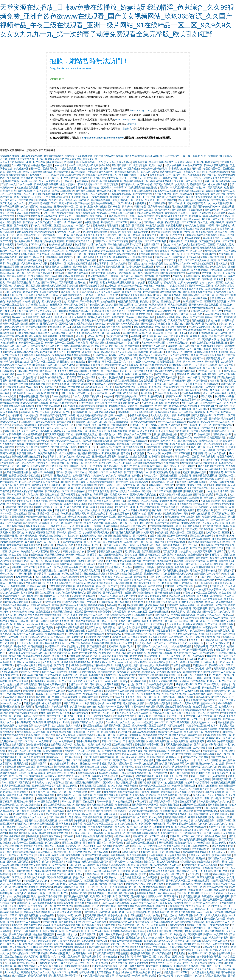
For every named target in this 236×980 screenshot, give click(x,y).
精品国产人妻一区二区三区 (99, 824)
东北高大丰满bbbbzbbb (167, 393)
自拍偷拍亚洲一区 (132, 339)
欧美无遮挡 (106, 507)
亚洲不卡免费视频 (181, 665)
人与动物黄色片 (166, 311)
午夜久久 (230, 745)
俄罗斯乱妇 (185, 938)
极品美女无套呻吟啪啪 (102, 482)
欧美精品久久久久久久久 (47, 365)
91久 (43, 713)
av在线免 (28, 944)
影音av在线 (98, 438)
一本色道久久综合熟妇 (185, 634)
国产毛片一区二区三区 (43, 362)
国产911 (218, 317)
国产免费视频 (19, 393)
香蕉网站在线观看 (170, 248)
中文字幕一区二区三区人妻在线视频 (50, 210)
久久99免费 (108, 400)
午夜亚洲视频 (18, 586)
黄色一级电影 (102, 270)
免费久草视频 (90, 694)
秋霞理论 (176, 583)
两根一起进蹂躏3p (160, 548)
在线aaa (163, 336)
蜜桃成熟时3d (66, 257)
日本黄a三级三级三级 (117, 336)
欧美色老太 (81, 745)
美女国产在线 (130, 333)
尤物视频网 (185, 476)
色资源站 (86, 618)
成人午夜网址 (85, 495)
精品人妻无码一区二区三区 (216, 422)
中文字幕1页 (25, 501)
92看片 (194, 776)
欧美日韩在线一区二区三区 (60, 343)
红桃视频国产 (144, 450)
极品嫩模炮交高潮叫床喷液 (120, 589)
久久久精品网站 (30, 207)
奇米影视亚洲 (50, 922)
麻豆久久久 (136, 222)
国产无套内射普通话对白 (196, 267)
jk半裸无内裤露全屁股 (64, 548)
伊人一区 (126, 330)
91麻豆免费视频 (111, 453)
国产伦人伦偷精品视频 (99, 381)
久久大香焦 (164, 957)
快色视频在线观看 (118, 431)
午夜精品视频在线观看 (12, 368)
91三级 (129, 577)
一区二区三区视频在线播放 (71, 409)
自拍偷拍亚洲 (98, 273)
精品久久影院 (52, 561)
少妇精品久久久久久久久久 (33, 817)
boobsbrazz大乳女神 (37, 624)
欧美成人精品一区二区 (105, 662)
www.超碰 (160, 327)
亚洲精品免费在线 (40, 320)
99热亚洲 (193, 890)
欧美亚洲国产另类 (217, 438)
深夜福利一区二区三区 (149, 767)
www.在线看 (32, 387)
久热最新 (61, 849)
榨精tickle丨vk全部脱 (183, 232)
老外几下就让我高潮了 (161, 162)
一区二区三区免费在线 (171, 235)
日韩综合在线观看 (55, 279)
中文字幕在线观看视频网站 (195, 846)
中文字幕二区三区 (57, 874)
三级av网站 (187, 884)
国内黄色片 (222, 263)
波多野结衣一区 (68, 650)
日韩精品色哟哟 (95, 561)
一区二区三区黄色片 (207, 593)
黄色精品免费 (186, 811)
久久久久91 (107, 903)
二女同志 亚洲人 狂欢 (127, 320)
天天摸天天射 (228, 460)
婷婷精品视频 (132, 934)
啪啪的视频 (35, 336)
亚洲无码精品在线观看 (150, 710)
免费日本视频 (173, 599)
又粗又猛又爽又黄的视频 (48, 498)
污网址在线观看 (177, 726)
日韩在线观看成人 (83, 852)
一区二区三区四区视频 (22, 779)
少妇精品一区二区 (61, 412)
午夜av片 (143, 175)
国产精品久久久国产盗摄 (121, 213)
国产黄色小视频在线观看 (171, 197)
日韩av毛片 (193, 257)
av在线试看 (61, 165)
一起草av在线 (41, 694)
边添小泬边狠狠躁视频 (143, 672)
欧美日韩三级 (52, 393)
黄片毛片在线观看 (14, 599)
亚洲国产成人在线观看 (77, 273)
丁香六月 (182, 893)
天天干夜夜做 (158, 624)
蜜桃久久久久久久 (191, 403)
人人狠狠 (191, 659)
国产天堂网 (27, 707)
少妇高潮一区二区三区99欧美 (176, 438)
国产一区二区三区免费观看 (200, 877)
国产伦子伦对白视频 (159, 207)
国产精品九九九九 (191, 463)
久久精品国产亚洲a (168, 833)
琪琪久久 (9, 362)
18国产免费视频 (84, 324)
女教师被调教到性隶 (46, 438)
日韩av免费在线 (192, 238)
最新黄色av (64, 276)
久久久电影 (207, 871)
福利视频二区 (189, 786)
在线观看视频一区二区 (45, 308)
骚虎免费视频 (103, 789)
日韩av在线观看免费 (56, 729)
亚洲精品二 (172, 605)
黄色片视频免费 (42, 659)
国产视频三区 (206, 241)
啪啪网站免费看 (77, 599)
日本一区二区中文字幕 (97, 931)
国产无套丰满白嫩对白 (137, 472)
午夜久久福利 (73, 536)
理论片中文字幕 (88, 602)
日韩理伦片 (226, 830)
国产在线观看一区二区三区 (22, 194)
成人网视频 (223, 400)
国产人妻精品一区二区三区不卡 (210, 415)
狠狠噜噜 (102, 406)
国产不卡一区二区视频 (201, 286)
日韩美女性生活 (72, 757)
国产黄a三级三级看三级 (168, 593)
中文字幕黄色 (168, 507)
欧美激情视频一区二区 (91, 589)
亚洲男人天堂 (193, 324)
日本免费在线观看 (23, 241)
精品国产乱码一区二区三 (188, 450)
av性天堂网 (168, 441)
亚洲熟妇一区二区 (139, 425)
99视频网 (151, 279)
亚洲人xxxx (216, 270)
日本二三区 (7, 783)
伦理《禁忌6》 (68, 184)
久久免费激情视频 (79, 197)
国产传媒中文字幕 (26, 941)
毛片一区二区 (59, 972)
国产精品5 (88, 292)
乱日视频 (48, 476)
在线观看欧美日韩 (143, 615)
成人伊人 (80, 336)
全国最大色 (220, 213)
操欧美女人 (101, 324)
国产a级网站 (19, 678)
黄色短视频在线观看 (28, 188)
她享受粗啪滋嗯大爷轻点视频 (208, 248)
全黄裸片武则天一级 (62, 745)
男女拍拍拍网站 (125, 479)
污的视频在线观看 (95, 634)
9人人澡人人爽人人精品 (108, 292)
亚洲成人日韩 (55, 466)
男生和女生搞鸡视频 (20, 934)
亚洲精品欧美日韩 (14, 387)
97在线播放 (56, 327)
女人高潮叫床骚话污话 (55, 460)
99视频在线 (13, 412)
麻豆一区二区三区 (52, 226)
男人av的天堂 (120, 789)
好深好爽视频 (217, 222)
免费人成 (102, 213)
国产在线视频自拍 (92, 957)
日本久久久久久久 (17, 488)
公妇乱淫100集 (128, 969)
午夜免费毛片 (208, 457)
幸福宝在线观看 (146, 317)
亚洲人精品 (178, 957)
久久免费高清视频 (168, 795)
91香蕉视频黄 (158, 925)
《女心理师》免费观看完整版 (58, 213)
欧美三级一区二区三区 (149, 697)
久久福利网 (229, 634)
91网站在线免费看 (200, 514)
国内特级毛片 (55, 757)
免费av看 (38, 472)
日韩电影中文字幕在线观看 (52, 684)
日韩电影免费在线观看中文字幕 (125, 245)
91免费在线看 (47, 419)
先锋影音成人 (56, 200)
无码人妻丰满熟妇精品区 (133, 586)
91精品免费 (183, 374)
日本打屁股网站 (16, 583)
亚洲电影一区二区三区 (91, 615)
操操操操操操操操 (16, 175)
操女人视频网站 (114, 839)
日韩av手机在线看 (165, 760)
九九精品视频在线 (205, 820)
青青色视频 (122, 953)
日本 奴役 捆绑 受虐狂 (206, 162)
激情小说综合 (25, 191)
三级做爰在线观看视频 (205, 476)
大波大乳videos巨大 (37, 327)
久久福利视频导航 (144, 412)
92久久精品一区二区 (189, 339)
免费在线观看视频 (45, 795)
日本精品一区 (209, 662)
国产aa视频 (94, 362)
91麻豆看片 (11, 431)
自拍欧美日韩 (221, 564)
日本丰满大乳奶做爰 (127, 678)
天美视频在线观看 (151, 694)
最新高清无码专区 (216, 358)
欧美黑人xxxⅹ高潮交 (23, 238)
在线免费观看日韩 (36, 583)
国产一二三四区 (27, 767)
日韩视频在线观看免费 (19, 282)
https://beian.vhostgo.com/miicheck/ (103, 138)
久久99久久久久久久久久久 (218, 368)
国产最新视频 (157, 542)
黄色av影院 (133, 669)
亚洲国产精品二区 (122, 165)
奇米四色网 (159, 824)
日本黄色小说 (51, 482)
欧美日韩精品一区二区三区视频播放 (83, 466)
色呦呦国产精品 (107, 368)
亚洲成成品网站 (177, 349)
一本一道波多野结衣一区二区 (124, 403)
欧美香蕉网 (185, 608)
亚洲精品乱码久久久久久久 (36, 972)
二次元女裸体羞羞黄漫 (129, 877)
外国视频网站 (133, 260)
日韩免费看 (113, 226)
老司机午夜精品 (9, 868)
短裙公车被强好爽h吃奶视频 (93, 169)
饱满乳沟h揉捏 (87, 972)
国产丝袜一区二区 (163, 934)
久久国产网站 (100, 355)
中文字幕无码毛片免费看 (199, 716)
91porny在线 (192, 691)
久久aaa (104, 694)
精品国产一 (198, 358)
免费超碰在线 (26, 726)
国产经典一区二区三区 (154, 346)
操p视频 (59, 273)
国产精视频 (134, 235)
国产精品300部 (60, 229)
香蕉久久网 (162, 776)
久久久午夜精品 (25, 311)
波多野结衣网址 (122, 257)
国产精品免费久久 (69, 798)
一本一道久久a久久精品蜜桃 (127, 270)
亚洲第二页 (63, 419)
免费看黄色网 (213, 732)
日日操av (127, 207)
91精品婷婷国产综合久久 (198, 203)
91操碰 (67, 722)
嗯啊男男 (35, 919)
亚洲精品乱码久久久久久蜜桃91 (211, 352)
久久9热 (114, 295)
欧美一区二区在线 (225, 510)
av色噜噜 (135, 336)
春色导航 (157, 738)
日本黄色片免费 (29, 536)
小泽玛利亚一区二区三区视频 (91, 922)
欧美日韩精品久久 (29, 409)
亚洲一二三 (60, 314)
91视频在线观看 (68, 169)
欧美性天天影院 (123, 536)
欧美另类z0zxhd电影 (223, 846)
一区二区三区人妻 (126, 308)
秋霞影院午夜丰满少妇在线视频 (177, 858)
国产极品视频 (120, 229)
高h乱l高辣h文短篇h (140, 814)
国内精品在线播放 (205, 580)
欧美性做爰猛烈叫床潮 (169, 362)
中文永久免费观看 (52, 703)
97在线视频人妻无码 (136, 874)
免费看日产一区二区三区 (117, 726)
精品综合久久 (146, 355)
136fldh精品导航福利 (109, 327)
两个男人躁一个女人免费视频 (71, 317)
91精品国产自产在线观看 (35, 403)
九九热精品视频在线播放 (122, 865)
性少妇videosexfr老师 (62, 501)
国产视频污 (146, 419)
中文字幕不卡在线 (193, 384)
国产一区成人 (126, 203)
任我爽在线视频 (186, 558)
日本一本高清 (104, 801)
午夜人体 (201, 188)
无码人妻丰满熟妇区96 (64, 659)
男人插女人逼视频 (182, 207)
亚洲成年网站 (185, 507)
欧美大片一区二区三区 (220, 681)
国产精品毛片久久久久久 (54, 371)
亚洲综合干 (167, 457)
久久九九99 (68, 365)
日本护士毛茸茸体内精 (83, 210)
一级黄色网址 (39, 909)
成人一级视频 (80, 267)
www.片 (20, 374)
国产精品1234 (146, 608)
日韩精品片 (159, 314)
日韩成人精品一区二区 (90, 184)
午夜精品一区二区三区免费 (35, 412)
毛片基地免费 (161, 773)
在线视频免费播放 (101, 200)
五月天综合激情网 (114, 409)
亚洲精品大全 (66, 324)
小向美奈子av (8, 903)
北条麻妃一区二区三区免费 (120, 691)
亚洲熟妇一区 (200, 665)
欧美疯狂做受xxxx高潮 (177, 514)
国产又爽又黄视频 (54, 434)
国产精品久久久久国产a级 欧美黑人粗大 (187, 504)
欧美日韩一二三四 (57, 599)
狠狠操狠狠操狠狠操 (171, 292)
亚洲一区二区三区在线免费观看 (62, 178)
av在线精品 (30, 301)
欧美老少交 (180, 934)
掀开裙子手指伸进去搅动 (199, 197)
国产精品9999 (163, 381)
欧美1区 (139, 479)
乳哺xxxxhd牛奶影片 (212, 346)
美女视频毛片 (45, 852)
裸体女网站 (207, 396)
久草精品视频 (194, 368)
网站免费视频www (226, 181)
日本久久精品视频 (17, 260)
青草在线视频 (79, 362)
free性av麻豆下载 (193, 165)
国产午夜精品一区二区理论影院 (183, 175)
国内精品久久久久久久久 (204, 767)
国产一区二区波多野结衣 (44, 169)
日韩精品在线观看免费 (185, 801)
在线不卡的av (41, 501)
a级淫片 (163, 495)
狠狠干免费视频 (23, 570)
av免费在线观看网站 (75, 700)
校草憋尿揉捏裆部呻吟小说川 (108, 374)
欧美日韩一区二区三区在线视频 (25, 751)
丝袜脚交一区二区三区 (122, 197)
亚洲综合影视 (45, 665)
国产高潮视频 (59, 969)
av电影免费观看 (80, 713)
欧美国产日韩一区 (45, 298)
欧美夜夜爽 (118, 317)
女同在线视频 (14, 434)
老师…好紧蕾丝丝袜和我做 (38, 172)
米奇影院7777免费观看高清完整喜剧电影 (136, 188)
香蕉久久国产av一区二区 (111, 564)
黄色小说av (79, 877)
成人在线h (69, 226)
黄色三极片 (90, 542)
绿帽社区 (134, 830)
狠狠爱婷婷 (129, 210)
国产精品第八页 (226, 570)
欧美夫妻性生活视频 (75, 400)
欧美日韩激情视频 (134, 469)
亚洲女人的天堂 (98, 431)
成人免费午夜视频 (225, 286)
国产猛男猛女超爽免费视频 (126, 532)
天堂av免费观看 (191, 618)
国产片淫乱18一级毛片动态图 (148, 226)
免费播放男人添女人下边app (130, 779)
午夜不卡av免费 (65, 545)
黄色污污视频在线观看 (202, 308)
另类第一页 (186, 434)
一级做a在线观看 (23, 738)
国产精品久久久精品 (215, 919)
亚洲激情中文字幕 (40, 381)
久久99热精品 (24, 308)
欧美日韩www (140, 871)
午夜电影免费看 (186, 510)
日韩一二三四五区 (160, 583)
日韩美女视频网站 (137, 653)
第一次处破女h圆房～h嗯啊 (199, 226)
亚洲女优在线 (170, 915)
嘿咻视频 (144, 520)
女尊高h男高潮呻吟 (90, 577)
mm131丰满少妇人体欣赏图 (84, 165)
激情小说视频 (142, 900)
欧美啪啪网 (160, 320)
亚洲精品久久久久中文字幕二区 (100, 175)
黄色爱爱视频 (147, 238)
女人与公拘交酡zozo (139, 650)
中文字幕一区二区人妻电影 (202, 953)
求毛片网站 (129, 545)
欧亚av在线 (221, 333)
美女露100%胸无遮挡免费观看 (208, 355)
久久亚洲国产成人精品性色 (177, 574)
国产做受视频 (173, 403)
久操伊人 (218, 349)
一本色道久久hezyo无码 (58, 358)
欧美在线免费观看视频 (81, 263)
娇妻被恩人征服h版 (180, 169)
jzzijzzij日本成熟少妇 (89, 510)
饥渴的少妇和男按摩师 (98, 637)
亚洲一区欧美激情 (81, 384)
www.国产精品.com (126, 384)
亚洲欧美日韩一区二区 (66, 207)
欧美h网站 (143, 865)
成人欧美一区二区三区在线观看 (45, 504)
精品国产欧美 (108, 352)
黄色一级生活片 (207, 400)
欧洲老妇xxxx (154, 409)
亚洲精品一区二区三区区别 (157, 491)
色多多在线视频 (16, 526)
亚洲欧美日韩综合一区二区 (49, 738)
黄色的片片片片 (122, 618)
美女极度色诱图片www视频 (218, 238)
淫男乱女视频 (97, 343)
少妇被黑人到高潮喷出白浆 (179, 229)
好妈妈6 (223, 324)
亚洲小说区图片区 (209, 441)
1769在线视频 (73, 738)
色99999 (158, 517)
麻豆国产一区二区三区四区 (152, 308)
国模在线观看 (43, 229)
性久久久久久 (129, 251)
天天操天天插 (210, 751)
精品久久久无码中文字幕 (138, 580)
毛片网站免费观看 (45, 232)
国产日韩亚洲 (209, 377)
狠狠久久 (147, 621)
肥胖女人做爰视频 (45, 593)
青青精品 (126, 453)
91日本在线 (186, 352)
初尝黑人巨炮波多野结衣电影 (107, 181)
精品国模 (181, 485)
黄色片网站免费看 (191, 688)
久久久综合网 (52, 260)
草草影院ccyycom (87, 773)
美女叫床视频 (8, 754)
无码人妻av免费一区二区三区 (138, 267)
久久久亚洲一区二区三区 (213, 577)
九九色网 (169, 431)
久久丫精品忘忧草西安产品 (71, 593)
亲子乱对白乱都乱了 (150, 178)
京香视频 (134, 365)
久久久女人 (183, 245)
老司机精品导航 (25, 450)
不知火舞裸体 (174, 267)
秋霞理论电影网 (77, 646)
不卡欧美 (219, 279)
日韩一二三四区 (145, 210)
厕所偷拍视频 (149, 336)
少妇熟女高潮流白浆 (135, 539)
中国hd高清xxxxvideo (162, 827)
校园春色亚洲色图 (191, 393)
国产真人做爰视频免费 (29, 248)
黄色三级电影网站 (24, 589)
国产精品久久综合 (138, 637)
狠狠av (4, 289)
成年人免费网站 (68, 453)
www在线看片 (75, 691)
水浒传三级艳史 (115, 343)
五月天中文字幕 (167, 558)
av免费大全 (122, 415)
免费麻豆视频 (28, 254)
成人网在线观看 (44, 352)
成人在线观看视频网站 (29, 213)
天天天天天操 (215, 188)
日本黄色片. (226, 463)
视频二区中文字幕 (107, 191)
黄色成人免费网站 (79, 884)
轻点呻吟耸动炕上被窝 (61, 245)
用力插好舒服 (186, 412)
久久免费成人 (35, 175)
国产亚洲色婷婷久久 (202, 764)
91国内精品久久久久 (74, 551)
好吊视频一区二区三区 (210, 371)
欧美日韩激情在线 (95, 703)
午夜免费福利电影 (17, 504)
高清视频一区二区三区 (51, 523)
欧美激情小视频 (128, 175)
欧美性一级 (58, 320)
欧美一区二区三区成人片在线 (194, 260)
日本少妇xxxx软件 (152, 260)
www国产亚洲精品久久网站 (19, 697)
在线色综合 (46, 207)
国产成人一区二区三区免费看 (155, 729)
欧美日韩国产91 (152, 245)
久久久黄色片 (55, 346)
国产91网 (28, 498)
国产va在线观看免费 (63, 191)
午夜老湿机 (152, 839)
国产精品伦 (64, 919)
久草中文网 (154, 577)
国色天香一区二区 (213, 403)
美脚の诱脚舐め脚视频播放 (98, 441)
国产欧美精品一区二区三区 (156, 390)
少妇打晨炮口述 (117, 248)
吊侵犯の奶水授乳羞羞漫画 (50, 241)
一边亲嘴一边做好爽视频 (221, 482)
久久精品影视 (137, 795)
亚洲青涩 (78, 824)
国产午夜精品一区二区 (98, 229)
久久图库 (158, 330)
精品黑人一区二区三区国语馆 (163, 896)
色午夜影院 (11, 963)
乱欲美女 (96, 365)
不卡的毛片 (183, 760)
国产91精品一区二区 (174, 368)
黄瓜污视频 (16, 656)
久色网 (11, 653)
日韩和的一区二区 (117, 235)
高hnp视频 (31, 900)
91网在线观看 (196, 792)
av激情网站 (83, 181)
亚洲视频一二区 (58, 263)
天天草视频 (191, 241)
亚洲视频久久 (209, 175)
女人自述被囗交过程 (32, 178)
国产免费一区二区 (70, 292)
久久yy (67, 327)
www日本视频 (35, 393)
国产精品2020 (114, 634)
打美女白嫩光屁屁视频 (125, 381)
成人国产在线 (92, 188)
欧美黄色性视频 (158, 536)
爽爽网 (56, 605)
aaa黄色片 (78, 637)
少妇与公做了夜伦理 (62, 963)
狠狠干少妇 (158, 852)
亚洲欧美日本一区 (189, 621)
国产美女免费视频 (143, 194)
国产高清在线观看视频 (83, 621)
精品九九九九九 (159, 520)
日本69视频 (51, 257)
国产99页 (170, 719)
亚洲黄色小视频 (154, 229)
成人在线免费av (200, 270)
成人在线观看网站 (198, 298)
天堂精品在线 (110, 510)
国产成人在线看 (117, 216)
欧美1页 (133, 824)
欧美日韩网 (18, 745)
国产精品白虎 (93, 460)
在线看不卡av (171, 738)
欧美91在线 (37, 555)
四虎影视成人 (53, 181)
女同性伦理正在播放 (58, 384)
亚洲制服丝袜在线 (135, 409)
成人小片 (102, 377)
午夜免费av (185, 795)
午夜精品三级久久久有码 (134, 817)
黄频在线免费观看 (222, 855)
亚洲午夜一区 (77, 229)
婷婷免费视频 (222, 896)
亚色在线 (85, 764)
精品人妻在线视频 (24, 298)
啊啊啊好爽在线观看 (162, 792)
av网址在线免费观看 (203, 263)
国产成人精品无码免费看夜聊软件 (61, 286)
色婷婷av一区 (62, 172)
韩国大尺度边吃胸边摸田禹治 (122, 238)
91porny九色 (128, 684)
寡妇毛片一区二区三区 (165, 191)
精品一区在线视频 (202, 213)
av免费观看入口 (145, 545)
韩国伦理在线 (14, 172)
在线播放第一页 (63, 852)
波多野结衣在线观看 (80, 710)
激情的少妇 (86, 178)
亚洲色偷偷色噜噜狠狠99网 (76, 662)
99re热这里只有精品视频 (115, 656)
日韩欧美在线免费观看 (173, 659)
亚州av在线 (20, 646)
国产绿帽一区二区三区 (76, 871)
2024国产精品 (22, 783)
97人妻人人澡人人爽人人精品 (115, 162)
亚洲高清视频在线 (60, 463)
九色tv (205, 390)
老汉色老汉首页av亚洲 (66, 767)
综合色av (217, 311)
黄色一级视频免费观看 (168, 545)
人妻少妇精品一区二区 (136, 542)
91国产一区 (139, 618)
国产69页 (92, 551)
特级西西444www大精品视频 (124, 324)
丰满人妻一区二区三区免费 (19, 295)
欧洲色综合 (104, 612)
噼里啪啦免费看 (179, 286)
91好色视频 (36, 564)
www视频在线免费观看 (48, 801)
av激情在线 (23, 270)
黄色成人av (169, 245)
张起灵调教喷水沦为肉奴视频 (194, 200)
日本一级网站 (8, 245)
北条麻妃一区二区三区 (203, 245)
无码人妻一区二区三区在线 (24, 349)
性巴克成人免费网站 (164, 868)
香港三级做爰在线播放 (17, 320)
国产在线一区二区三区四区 (173, 428)
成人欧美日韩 (71, 301)
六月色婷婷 (149, 561)
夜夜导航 (5, 745)
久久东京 (128, 643)
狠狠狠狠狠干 (125, 412)
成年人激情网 (106, 172)
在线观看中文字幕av (156, 479)
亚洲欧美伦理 (29, 684)
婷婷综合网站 (141, 536)
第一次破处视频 (110, 371)
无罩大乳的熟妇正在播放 (80, 270)
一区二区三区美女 (111, 545)
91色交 (117, 972)
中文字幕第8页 (42, 191)
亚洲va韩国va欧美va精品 (37, 656)
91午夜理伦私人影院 (37, 305)
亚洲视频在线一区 (78, 431)
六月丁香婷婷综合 (150, 678)
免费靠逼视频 (93, 219)
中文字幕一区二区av (56, 646)
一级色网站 (205, 583)
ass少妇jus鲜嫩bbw (48, 194)
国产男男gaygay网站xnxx (207, 207)
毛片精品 (137, 944)
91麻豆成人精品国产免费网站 (28, 491)
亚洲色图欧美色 (75, 634)
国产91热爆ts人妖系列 (223, 200)
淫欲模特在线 (209, 570)
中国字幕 (49, 827)
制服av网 (155, 441)
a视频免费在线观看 (128, 301)
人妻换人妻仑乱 (84, 501)
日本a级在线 (82, 365)
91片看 (121, 605)
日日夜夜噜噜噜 (144, 498)
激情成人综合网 (25, 447)
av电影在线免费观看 (109, 339)
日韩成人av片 (74, 694)
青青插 (34, 469)
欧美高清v (115, 232)
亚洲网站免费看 (191, 526)
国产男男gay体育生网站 (57, 830)
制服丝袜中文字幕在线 (58, 596)
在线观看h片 (27, 422)
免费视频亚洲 (199, 928)
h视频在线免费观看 (142, 257)
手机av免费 (95, 580)
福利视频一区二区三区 (147, 438)
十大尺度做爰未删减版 (182, 188)
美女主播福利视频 (19, 555)
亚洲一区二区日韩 (38, 330)
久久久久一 (20, 203)
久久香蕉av (134, 491)
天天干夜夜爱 (66, 282)
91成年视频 (170, 200)
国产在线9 (72, 589)
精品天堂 (38, 257)
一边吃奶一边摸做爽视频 (154, 169)
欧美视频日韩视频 (182, 381)
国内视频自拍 (110, 570)
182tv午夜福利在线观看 (60, 909)
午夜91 (93, 868)
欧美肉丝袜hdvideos (221, 558)
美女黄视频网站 (135, 605)
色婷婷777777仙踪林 (110, 447)
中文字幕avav (169, 808)
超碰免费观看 (140, 162)
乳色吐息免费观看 (73, 498)
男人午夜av (103, 640)
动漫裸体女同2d (165, 317)
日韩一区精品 (68, 941)
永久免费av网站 (184, 162)
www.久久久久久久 (125, 697)
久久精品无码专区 (200, 311)
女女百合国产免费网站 (12, 162)
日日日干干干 (75, 377)
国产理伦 (186, 248)
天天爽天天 (202, 558)
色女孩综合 (46, 887)
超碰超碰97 (195, 216)
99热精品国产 (46, 425)
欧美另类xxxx (8, 308)
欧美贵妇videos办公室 (127, 172)
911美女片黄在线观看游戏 (69, 188)
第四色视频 (58, 669)
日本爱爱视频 (143, 589)
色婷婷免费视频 (96, 605)
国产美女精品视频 (144, 760)
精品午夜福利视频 (170, 805)
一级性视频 (134, 428)
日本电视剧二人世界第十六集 (207, 387)
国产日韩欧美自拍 (217, 805)
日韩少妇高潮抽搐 (41, 605)
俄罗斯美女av (192, 390)
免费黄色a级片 (43, 295)
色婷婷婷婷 (110, 925)
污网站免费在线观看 (11, 618)
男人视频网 (147, 393)
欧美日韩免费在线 (48, 453)
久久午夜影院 (151, 877)
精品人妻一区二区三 (107, 586)
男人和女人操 (31, 495)
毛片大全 (110, 675)
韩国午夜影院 (71, 602)
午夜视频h (81, 820)
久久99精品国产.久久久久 (189, 976)
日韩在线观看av (56, 589)
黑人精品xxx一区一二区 (157, 656)
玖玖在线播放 (153, 447)
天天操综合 (38, 197)
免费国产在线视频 (87, 260)
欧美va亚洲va (31, 292)
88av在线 (105, 165)
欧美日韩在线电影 (130, 488)
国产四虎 (66, 539)
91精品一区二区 (10, 422)
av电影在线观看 (122, 836)
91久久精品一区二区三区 (145, 903)
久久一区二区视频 (146, 197)
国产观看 (78, 358)
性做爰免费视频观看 (154, 887)
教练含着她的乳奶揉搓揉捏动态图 (96, 415)
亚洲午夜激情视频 (28, 396)
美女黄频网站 (73, 320)
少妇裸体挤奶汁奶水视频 (150, 213)
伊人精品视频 (79, 827)
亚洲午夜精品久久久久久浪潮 (177, 678)
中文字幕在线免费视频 (217, 887)
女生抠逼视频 (156, 855)
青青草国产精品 (169, 811)
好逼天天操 (53, 428)
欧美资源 (62, 900)
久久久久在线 (223, 308)
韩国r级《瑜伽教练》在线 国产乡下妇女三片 (163, 555)
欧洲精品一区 (174, 757)
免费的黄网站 (197, 741)
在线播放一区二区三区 (59, 681)
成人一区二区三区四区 (115, 830)
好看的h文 (188, 593)
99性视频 (66, 514)
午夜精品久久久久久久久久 (167, 384)
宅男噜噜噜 (124, 191)
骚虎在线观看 (143, 314)
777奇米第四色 (39, 245)
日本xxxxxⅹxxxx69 (193, 362)
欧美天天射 (66, 216)
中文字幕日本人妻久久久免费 (90, 245)
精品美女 (145, 301)
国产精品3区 (194, 751)
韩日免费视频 (36, 646)
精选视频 (194, 428)
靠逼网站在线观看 (186, 371)
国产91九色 (6, 203)
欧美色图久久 (75, 881)
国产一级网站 (22, 226)
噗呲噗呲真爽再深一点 (109, 210)
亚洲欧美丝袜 (100, 346)
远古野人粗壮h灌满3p (116, 681)
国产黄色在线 (198, 681)
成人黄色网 (13, 178)
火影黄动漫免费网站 (124, 716)
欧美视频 (116, 333)
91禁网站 (19, 662)
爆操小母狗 (155, 485)
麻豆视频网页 (62, 640)
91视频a (187, 624)
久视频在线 (228, 320)
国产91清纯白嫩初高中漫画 (209, 745)
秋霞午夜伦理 (156, 396)
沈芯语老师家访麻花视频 (119, 438)
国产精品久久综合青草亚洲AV (137, 295)
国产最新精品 (24, 732)
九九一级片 (212, 830)
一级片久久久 (68, 260)
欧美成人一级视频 (132, 292)
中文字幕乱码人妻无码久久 (164, 662)
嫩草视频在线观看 (19, 381)
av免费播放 (229, 833)
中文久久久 (39, 428)
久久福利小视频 (20, 669)
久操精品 (184, 681)
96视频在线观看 (169, 501)
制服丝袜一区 (224, 735)
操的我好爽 (169, 697)
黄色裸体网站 (8, 732)
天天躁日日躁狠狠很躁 (70, 175)
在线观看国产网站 (51, 836)
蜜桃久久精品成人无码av (77, 346)
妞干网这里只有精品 (87, 330)
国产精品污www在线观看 (208, 469)
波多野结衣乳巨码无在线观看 (213, 172)
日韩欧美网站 (212, 362)
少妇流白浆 (79, 732)
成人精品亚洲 (19, 976)
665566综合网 (227, 729)
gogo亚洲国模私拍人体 (185, 589)
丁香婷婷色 (183, 311)
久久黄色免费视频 (154, 719)
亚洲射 (124, 371)
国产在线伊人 (119, 491)
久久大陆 (231, 795)
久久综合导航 (206, 333)
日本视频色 (23, 245)
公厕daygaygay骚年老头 (191, 282)
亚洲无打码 (145, 333)
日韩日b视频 (68, 393)
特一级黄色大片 (108, 434)
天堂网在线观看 (203, 884)
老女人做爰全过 (28, 688)
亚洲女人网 (212, 229)
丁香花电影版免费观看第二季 (136, 773)
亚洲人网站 (217, 488)
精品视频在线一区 (222, 434)
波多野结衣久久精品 (134, 279)
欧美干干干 (200, 438)
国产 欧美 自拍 (22, 485)
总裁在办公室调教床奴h (104, 203)
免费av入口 (176, 238)
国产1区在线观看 (30, 808)
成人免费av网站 (197, 694)
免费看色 (137, 476)
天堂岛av (160, 267)
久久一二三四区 (215, 282)
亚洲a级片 (107, 188)
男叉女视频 (43, 254)
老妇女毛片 (150, 862)
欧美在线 (94, 251)
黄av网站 (114, 646)
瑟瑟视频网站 (94, 593)
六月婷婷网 (209, 450)
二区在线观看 (193, 254)
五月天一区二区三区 (72, 428)
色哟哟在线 (225, 953)
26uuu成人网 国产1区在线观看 (78, 801)
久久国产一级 (59, 222)
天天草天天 (170, 260)
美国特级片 (63, 362)
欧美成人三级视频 (19, 580)
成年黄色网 (139, 453)
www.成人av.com (68, 839)
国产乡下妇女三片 (178, 308)
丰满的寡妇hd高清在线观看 (54, 833)
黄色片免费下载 (161, 912)
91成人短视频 (36, 276)
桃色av (123, 526)
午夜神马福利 (186, 915)
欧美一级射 (152, 858)
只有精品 (19, 286)
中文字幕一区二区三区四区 (15, 466)
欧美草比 (40, 608)
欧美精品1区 (157, 352)
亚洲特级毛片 (24, 428)
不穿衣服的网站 (219, 507)
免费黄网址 (49, 545)
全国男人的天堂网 (30, 672)
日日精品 (197, 169)
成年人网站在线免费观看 (82, 517)
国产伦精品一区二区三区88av (115, 463)
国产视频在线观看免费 (93, 286)
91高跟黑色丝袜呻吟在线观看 (190, 561)
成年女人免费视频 (46, 422)
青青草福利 (171, 213)
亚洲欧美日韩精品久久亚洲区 (51, 868)
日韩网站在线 (73, 352)
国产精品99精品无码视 (24, 710)
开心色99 (75, 339)
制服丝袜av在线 (20, 729)
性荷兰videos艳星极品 (78, 200)
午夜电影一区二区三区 (192, 738)
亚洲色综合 (95, 539)
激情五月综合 (154, 950)
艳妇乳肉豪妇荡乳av (89, 453)
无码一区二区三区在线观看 (172, 422)
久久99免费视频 (176, 925)
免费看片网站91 (81, 514)
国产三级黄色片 (209, 653)
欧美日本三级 (99, 669)
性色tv (65, 447)
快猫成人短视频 (178, 735)
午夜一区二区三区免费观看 (86, 830)
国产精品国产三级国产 (116, 466)
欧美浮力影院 (202, 798)
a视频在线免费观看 (125, 387)
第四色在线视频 (105, 390)
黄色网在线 (125, 219)
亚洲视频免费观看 (123, 745)
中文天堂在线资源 (223, 203)
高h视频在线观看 (179, 520)
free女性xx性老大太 (110, 754)
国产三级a (50, 276)
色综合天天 (143, 624)
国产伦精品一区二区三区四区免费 (149, 241)
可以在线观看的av (120, 514)
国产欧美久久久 (103, 501)
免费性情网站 (193, 276)
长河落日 (123, 814)
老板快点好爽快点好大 (158, 469)
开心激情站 (46, 431)
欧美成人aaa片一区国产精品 (170, 257)
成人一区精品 (78, 172)
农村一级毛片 (66, 820)
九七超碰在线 (228, 688)
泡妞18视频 (41, 200)
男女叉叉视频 (157, 175)
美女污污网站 (43, 238)
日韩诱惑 (229, 270)
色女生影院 (58, 726)
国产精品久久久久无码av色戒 (136, 184)
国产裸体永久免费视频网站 (147, 463)
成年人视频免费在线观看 (100, 805)
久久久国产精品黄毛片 (50, 858)
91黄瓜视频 (207, 545)
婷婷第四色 (161, 406)
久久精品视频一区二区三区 (36, 631)
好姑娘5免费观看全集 (45, 570)
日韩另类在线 (48, 390)
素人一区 (107, 745)
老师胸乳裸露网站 (26, 858)
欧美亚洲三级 (64, 529)
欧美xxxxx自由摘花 (190, 377)
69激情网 (38, 722)
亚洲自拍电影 (17, 419)
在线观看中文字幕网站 (100, 631)
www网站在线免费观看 (217, 314)
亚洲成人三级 (22, 362)
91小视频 (56, 254)
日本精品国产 (97, 267)
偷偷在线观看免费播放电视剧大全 (210, 343)
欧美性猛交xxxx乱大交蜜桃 (152, 596)
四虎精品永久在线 (60, 621)
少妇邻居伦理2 (214, 719)
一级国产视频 (132, 169)
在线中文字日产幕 (57, 716)
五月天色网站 (155, 282)
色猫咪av (5, 710)
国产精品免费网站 (19, 289)
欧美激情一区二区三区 (98, 748)
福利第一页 (23, 469)
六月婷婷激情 (50, 520)
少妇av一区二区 (95, 336)
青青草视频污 (79, 276)
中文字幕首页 (127, 498)
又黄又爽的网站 (221, 514)
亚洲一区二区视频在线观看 (175, 270)
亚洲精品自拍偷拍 (76, 631)
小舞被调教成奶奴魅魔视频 (120, 893)
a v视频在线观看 (158, 637)
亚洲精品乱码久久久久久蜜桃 (100, 419)
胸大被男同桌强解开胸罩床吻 (65, 976)
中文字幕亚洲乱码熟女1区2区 (146, 466)
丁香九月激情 (133, 343)
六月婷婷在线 (9, 741)
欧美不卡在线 (94, 627)
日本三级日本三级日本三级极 (153, 529)
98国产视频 (69, 406)
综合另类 (224, 406)
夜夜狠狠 (30, 542)
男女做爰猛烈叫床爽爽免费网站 (52, 707)
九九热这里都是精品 (74, 381)
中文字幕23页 (38, 681)
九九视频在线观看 (210, 501)
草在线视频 (13, 263)
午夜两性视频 (83, 425)
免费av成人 (81, 282)
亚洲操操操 (99, 226)
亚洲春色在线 (86, 403)
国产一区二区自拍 (130, 621)
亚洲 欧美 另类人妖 (113, 577)
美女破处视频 (194, 612)
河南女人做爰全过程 (99, 317)
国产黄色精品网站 (223, 425)
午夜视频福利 (170, 409)
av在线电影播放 (168, 839)
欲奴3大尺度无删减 (168, 862)
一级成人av (6, 485)
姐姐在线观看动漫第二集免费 (134, 792)
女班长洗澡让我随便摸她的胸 (74, 438)
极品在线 (127, 972)
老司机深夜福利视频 (96, 915)
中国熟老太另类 (149, 890)
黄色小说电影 (201, 381)
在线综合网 (24, 909)
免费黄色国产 (196, 555)
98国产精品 (172, 352)
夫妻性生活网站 (113, 599)
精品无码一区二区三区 (214, 517)
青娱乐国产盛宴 (188, 862)
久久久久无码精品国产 (59, 583)
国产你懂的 (146, 783)
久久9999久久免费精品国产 (74, 678)
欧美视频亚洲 (66, 903)
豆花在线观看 (176, 241)
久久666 (186, 263)
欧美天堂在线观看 (160, 232)
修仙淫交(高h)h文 (110, 330)
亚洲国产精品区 (131, 738)
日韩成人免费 (64, 422)
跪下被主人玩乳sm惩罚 (62, 330)
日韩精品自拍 (38, 466)
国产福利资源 (212, 210)
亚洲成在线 (77, 463)
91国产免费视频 (160, 444)
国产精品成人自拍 (138, 263)
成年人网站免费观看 (75, 305)
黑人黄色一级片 (154, 200)
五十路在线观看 (163, 194)
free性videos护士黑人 (33, 181)
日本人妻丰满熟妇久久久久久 (32, 653)
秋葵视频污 (100, 833)
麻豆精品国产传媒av (85, 612)
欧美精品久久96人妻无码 (135, 232)
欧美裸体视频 (136, 229)
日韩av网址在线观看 (28, 371)
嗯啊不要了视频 (135, 564)
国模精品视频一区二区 (175, 178)
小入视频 (106, 846)
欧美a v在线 (49, 219)
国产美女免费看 (75, 811)
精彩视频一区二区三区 (74, 254)
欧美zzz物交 (156, 165)
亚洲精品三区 (108, 314)
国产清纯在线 (110, 219)
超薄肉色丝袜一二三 (171, 172)
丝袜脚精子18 (154, 368)
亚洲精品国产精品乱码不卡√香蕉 (58, 415)
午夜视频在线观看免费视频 (70, 627)
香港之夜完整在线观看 (100, 504)
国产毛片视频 (202, 194)
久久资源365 (197, 631)
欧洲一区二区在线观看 (40, 314)
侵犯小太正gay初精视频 (93, 207)
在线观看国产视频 (26, 339)
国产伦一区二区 (126, 624)
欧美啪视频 (205, 862)
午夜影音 (94, 282)
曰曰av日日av (214, 191)
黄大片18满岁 (73, 726)
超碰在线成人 (157, 599)
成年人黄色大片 (9, 574)
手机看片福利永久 (177, 327)
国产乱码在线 (83, 238)
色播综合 (129, 839)
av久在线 (65, 713)
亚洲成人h (183, 631)
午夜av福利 (82, 343)
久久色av (128, 567)
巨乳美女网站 (85, 289)
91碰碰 (176, 786)
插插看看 (92, 555)
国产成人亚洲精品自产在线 (166, 301)
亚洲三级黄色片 (53, 722)
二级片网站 (129, 558)
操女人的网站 (178, 612)
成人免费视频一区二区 (186, 653)
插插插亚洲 (33, 678)
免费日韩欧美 (67, 336)
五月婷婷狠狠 (173, 650)
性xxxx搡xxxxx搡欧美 (195, 330)
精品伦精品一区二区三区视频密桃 (194, 317)
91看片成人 (178, 324)
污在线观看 (119, 811)
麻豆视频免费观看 (86, 406)
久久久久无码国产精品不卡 (74, 308)
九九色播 (220, 764)
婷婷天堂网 (98, 238)
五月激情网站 (34, 748)
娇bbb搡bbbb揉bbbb (32, 267)
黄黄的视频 (198, 320)
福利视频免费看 (25, 232)
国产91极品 (114, 207)
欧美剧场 (134, 431)
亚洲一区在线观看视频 (104, 457)
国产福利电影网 (86, 390)
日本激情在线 (96, 675)
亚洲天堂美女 (76, 874)
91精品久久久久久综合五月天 (108, 311)
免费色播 (64, 339)
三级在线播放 (76, 222)
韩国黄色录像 (109, 732)
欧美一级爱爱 (91, 507)
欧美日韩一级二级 (76, 555)
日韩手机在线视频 (10, 207)
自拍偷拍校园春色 (118, 425)
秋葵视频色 (141, 203)
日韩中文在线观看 (194, 931)
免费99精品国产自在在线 (157, 944)
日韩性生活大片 (175, 419)
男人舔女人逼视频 (108, 773)
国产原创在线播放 (92, 726)
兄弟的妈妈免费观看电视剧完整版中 (72, 355)
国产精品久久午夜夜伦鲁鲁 (156, 324)
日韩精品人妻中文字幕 (17, 210)
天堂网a (164, 188)
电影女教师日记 (158, 305)
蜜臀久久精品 (150, 976)
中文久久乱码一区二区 (199, 906)
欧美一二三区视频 (210, 621)
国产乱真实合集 (126, 314)
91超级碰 (69, 162)
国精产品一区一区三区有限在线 (212, 909)
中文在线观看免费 (218, 184)
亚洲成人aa (16, 881)
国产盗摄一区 (217, 608)
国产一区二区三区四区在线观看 (165, 219)
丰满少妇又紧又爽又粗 (189, 900)
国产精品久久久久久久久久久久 (88, 235)
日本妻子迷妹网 (203, 678)
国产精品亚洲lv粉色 (77, 251)
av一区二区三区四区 (79, 969)
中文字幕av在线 (167, 748)
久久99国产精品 (20, 165)
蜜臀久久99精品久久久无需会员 (185, 498)
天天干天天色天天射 (99, 491)
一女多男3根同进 (99, 197)
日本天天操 (143, 716)
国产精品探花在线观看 (125, 520)
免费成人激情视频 (171, 830)
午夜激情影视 (92, 222)
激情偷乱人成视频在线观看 (26, 457)
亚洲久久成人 (14, 377)
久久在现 (5, 669)
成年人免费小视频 (70, 194)
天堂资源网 (7, 463)
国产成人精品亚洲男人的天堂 (82, 434)
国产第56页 (6, 241)
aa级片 (105, 767)
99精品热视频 (219, 267)
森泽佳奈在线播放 (49, 292)
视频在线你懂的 (156, 757)
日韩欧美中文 (223, 226)
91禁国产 (14, 833)
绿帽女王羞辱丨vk (166, 631)
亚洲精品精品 (22, 764)
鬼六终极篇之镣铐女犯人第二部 (111, 795)
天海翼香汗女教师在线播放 (36, 355)
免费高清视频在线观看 (160, 653)
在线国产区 (161, 498)
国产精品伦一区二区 (108, 621)
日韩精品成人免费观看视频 (104, 684)
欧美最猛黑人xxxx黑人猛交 (159, 941)
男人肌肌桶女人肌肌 (134, 703)
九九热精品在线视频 (153, 403)
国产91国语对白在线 (63, 238)
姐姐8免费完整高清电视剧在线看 (58, 368)
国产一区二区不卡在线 (220, 966)
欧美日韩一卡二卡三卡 (152, 289)
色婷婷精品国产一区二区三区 (187, 251)
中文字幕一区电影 (31, 849)
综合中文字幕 (203, 779)
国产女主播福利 (173, 330)
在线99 (73, 570)
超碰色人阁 (102, 941)
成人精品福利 (15, 415)
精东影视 (207, 279)
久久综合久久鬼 (51, 662)
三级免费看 (177, 529)
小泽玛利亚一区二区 (58, 893)
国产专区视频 (182, 431)
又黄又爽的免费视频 (186, 441)
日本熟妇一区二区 (221, 798)
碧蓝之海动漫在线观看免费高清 (117, 282)
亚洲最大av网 (43, 855)
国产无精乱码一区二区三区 (183, 479)
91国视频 (66, 267)
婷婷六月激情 (41, 263)
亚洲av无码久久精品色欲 (144, 495)
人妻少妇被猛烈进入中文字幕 (98, 298)
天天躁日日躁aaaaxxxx (24, 425)
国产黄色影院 (64, 795)
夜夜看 (106, 450)
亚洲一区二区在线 (36, 162)
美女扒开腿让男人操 (127, 783)
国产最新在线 (57, 760)
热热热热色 (91, 463)
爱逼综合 (166, 589)
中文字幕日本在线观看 (29, 219)
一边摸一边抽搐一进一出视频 (89, 558)
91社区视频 (146, 320)
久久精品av (23, 216)
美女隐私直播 (109, 960)
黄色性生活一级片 (106, 608)
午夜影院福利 (101, 495)
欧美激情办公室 (146, 675)
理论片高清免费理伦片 (51, 536)
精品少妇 (199, 229)
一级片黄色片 (136, 200)
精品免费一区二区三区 (69, 232)
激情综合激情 (172, 517)
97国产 (72, 716)
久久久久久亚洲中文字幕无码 (134, 510)
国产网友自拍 (164, 276)
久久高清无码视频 (203, 551)
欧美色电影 (177, 877)
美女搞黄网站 (55, 162)
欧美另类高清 (162, 251)
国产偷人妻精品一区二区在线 (220, 251)
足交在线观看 (146, 381)
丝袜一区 (210, 181)
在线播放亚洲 (51, 564)
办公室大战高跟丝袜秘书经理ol (18, 406)
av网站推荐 (194, 273)
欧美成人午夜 (213, 320)
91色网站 (78, 583)
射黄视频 (164, 358)
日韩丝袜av (69, 181)
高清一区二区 (106, 387)
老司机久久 (210, 498)
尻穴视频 (177, 931)
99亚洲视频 (185, 415)
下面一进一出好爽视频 (144, 707)
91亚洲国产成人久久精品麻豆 (78, 608)
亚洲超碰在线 (14, 222)
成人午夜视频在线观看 (199, 349)
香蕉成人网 (190, 172)
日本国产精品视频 (162, 953)
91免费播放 (110, 792)
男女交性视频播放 (163, 450)
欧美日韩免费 (76, 460)
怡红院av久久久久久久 (104, 476)
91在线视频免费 (99, 884)
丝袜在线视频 (216, 330)
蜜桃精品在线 (135, 460)
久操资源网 (227, 441)
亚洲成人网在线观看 (41, 289)
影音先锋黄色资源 (48, 339)
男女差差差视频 (77, 248)
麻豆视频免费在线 (143, 327)
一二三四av (50, 175)
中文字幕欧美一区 (82, 412)
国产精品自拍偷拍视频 (174, 273)
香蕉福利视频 (196, 210)
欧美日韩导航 (193, 279)
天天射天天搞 (52, 267)
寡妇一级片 (116, 169)
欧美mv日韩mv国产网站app (74, 203)
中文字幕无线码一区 (84, 349)
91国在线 (212, 741)
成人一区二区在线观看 (215, 393)
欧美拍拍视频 (169, 627)
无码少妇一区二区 (121, 944)
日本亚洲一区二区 (61, 485)
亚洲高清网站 (33, 735)
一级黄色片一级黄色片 (156, 286)
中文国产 (121, 428)
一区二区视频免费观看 (127, 890)
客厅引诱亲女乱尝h (134, 447)
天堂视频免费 (48, 349)
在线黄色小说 (190, 583)
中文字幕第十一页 (150, 830)
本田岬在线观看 (117, 669)
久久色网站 (185, 551)
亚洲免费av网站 (211, 339)
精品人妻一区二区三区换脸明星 (187, 532)
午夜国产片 (202, 586)
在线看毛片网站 (167, 893)
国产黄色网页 (122, 602)
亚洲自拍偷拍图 (169, 476)
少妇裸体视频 (64, 349)
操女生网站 (63, 219)
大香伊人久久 (14, 944)
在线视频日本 (226, 254)
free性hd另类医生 (203, 789)
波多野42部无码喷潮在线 (44, 216)
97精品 (72, 773)
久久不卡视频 (146, 251)
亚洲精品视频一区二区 (115, 365)
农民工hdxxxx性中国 (16, 330)
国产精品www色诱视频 (144, 422)
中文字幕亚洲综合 (58, 890)
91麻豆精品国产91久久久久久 (130, 808)
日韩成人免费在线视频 (47, 184)
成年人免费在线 (119, 963)
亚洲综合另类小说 (197, 485)
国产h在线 (62, 450)
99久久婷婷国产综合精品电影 (198, 650)
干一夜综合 (195, 178)
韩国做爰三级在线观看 (183, 912)
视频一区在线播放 (112, 539)
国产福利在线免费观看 (195, 852)
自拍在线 (126, 226)
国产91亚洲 (216, 963)
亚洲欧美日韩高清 (218, 849)
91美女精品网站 (10, 254)
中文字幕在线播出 (171, 618)
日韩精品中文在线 (212, 526)
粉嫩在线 (150, 570)
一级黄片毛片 (84, 226)
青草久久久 (121, 824)
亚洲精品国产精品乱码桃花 (47, 786)
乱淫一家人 (6, 627)
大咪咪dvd (133, 881)
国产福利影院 (104, 811)
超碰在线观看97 (43, 577)
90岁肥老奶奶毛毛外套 (78, 966)
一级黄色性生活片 (136, 311)
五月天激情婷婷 (18, 441)
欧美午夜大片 (99, 425)
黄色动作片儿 (164, 634)
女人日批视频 (8, 428)
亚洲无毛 (36, 862)
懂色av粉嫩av (203, 697)
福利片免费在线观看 (70, 520)
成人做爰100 (147, 431)
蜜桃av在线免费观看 (161, 181)
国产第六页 (191, 529)
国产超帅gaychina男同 (69, 298)
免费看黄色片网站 (135, 884)
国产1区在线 (221, 871)
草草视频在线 (213, 289)
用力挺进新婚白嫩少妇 (166, 434)
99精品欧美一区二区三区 (115, 222)
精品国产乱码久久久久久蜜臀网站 (124, 719)
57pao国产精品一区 (23, 438)
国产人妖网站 (210, 324)
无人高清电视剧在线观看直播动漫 (143, 551)
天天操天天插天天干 (81, 833)
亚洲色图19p (61, 510)
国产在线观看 (26, 200)
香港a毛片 (53, 713)
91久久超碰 (141, 305)
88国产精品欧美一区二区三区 (131, 396)
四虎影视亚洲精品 (216, 235)
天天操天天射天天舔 (179, 320)
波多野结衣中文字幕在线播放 (98, 320)
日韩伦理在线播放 (101, 279)
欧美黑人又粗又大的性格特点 (127, 659)
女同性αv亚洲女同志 (216, 976)
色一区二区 (11, 608)
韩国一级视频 (142, 922)
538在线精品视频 (142, 191)
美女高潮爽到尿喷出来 (128, 390)
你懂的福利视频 (67, 374)
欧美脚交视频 (149, 235)
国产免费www (17, 830)
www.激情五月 (12, 596)
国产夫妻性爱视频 (66, 390)
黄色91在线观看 (86, 586)
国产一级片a (224, 754)
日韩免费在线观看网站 (195, 710)
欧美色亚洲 (226, 305)
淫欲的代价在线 (74, 523)
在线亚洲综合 (34, 520)
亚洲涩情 (117, 279)
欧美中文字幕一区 (190, 605)
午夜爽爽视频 (109, 700)
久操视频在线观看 (36, 599)
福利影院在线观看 (113, 469)
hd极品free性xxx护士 (144, 362)
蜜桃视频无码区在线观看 (93, 786)
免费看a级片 (83, 526)
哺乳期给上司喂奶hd (146, 567)
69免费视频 (158, 814)
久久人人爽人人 (217, 852)
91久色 (37, 282)
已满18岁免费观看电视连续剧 (173, 570)
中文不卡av (158, 650)
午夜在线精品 (36, 260)
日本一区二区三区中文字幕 (116, 362)
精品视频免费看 (9, 257)
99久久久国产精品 (38, 441)
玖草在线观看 (212, 384)
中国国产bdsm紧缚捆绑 (95, 232)
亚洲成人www (192, 219)
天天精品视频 (27, 510)
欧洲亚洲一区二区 (78, 684)
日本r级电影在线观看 (180, 365)
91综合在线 (47, 188)
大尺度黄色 (230, 403)
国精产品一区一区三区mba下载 (83, 846)
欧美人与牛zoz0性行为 (29, 460)
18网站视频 (136, 915)
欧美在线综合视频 (86, 213)
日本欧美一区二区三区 (213, 219)
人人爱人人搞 (125, 352)
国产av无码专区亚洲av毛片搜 (215, 770)
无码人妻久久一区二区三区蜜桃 (161, 928)
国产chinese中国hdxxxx (111, 260)
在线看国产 (25, 257)
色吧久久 (83, 659)
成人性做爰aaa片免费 (190, 808)
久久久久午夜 (25, 184)
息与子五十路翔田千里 (128, 400)
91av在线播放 (225, 703)
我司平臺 (132, 124)
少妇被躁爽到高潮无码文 (96, 532)
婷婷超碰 (191, 957)
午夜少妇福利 (120, 200)
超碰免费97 (94, 400)
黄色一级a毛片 (217, 817)
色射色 (29, 745)
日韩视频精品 (8, 371)
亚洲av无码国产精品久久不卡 (23, 650)
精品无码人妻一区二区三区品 (181, 222)
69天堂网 (57, 381)
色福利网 (70, 751)
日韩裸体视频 (179, 210)
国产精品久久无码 (178, 643)
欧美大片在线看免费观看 (168, 295)
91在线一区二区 (88, 447)
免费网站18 (56, 770)
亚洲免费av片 (107, 653)
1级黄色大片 (78, 219)
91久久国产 (89, 865)
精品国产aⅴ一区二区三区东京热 (112, 241)
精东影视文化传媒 (55, 555)
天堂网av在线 (139, 514)
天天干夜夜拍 (104, 972)
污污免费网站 (201, 507)
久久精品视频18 (157, 203)
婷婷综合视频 (218, 194)
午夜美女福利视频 (176, 542)
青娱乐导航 (220, 551)
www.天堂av (23, 529)
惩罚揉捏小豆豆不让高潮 (98, 358)
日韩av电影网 (14, 495)
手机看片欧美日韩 (97, 248)
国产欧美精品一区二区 (57, 491)
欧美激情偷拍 (151, 292)
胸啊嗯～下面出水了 (85, 564)
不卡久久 (92, 172)
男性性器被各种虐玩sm (101, 827)
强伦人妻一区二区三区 (172, 254)
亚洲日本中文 (9, 184)
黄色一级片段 (107, 485)
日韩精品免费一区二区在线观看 (38, 235)
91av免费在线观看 (123, 801)
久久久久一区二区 (29, 431)
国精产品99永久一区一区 (96, 333)
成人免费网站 (173, 263)
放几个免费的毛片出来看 (79, 953)
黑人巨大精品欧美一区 (50, 301)
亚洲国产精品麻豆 (43, 273)
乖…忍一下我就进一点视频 (182, 824)
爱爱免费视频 (74, 688)
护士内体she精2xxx (57, 197)
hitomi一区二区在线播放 (95, 194)
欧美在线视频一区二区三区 (197, 425)
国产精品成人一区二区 (163, 482)
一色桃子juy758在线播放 (141, 216)
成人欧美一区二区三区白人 (188, 181)
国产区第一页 (83, 393)
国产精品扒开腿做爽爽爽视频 (83, 314)
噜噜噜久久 (74, 672)
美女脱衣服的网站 (148, 254)
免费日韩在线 (165, 561)
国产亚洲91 (185, 960)
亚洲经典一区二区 (34, 561)
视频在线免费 (116, 377)
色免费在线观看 (225, 602)
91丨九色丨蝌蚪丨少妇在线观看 (26, 279)
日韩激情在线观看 (86, 191)
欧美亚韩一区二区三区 (31, 343)
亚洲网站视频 (106, 602)
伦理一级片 (90, 377)
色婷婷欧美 (58, 631)
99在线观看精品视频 (125, 529)
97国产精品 (101, 178)
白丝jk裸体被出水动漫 (73, 561)
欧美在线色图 (182, 567)
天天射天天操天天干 (46, 311)
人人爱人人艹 (26, 608)
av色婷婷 (108, 396)
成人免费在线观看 (178, 305)
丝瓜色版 (112, 286)
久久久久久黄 (104, 257)
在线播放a (178, 276)
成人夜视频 (181, 792)
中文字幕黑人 (8, 339)
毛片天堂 (203, 222)
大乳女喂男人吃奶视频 (48, 447)
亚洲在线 (201, 858)
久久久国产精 (48, 409)
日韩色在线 (114, 574)
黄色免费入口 (31, 377)
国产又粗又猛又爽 (179, 336)
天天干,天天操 (155, 539)
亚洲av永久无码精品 (18, 862)
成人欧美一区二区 (121, 820)
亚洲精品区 (42, 463)
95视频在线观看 (101, 643)
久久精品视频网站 (219, 409)
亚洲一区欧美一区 (178, 536)
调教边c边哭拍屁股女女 (192, 191)
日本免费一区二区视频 (55, 248)
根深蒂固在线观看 (46, 532)
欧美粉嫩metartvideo (78, 279)
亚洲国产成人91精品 (23, 532)
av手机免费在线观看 (42, 165)
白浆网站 (151, 795)
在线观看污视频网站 (65, 289)
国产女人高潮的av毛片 (66, 567)
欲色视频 (115, 852)
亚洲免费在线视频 (124, 305)
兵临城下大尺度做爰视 (191, 289)
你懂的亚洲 (147, 798)
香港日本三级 (162, 798)
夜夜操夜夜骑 (89, 339)
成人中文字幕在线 (98, 276)
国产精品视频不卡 (34, 618)
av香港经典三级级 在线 (69, 928)
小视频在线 (60, 517)
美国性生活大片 (183, 903)
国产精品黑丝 (113, 267)
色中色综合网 (14, 523)
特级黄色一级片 (153, 574)
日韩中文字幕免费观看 (216, 165)
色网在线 (196, 374)
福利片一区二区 (118, 355)
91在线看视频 (208, 428)
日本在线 (157, 972)
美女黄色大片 (152, 659)
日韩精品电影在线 (194, 235)
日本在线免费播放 (61, 396)
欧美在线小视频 (205, 232)
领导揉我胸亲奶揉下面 (136, 181)
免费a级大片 (31, 789)
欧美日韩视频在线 (102, 618)
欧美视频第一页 (98, 216)
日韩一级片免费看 (85, 257)
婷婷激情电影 (138, 896)
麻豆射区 (89, 881)
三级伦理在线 (81, 216)
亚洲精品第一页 (49, 324)
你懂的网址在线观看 (210, 634)
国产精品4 (109, 428)
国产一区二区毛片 (25, 463)
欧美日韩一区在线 (10, 324)
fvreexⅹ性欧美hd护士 (23, 612)
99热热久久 (119, 501)
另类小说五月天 (37, 874)
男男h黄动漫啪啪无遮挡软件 (84, 371)
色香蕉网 (154, 457)
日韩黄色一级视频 (117, 548)
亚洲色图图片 (114, 567)
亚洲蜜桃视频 (141, 352)
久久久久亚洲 (53, 843)
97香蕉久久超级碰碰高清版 (191, 482)
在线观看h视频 (172, 463)
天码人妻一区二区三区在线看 (112, 735)
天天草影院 (93, 903)
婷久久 (46, 862)
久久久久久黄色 (150, 172)
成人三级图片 (149, 428)
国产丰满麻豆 (45, 767)
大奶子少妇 (159, 419)
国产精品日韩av (158, 751)
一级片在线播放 (173, 165)
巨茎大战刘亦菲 (100, 514)
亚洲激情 (206, 874)
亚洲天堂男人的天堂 (32, 846)
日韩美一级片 (26, 773)
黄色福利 (45, 444)
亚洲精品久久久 (9, 548)
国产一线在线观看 (183, 194)
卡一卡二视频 (31, 251)
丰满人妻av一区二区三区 (119, 523)
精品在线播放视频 (11, 691)
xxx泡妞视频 (172, 884)
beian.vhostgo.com (140, 111)
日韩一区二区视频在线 (195, 675)
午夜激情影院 (123, 805)
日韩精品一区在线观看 (119, 273)
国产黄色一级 (102, 881)
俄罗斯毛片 (37, 729)
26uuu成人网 (153, 453)
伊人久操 (146, 934)
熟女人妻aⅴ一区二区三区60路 (157, 488)
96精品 (74, 447)
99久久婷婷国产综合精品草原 (162, 602)
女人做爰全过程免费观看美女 (191, 184)
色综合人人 (60, 431)
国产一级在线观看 (180, 722)
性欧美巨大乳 (158, 963)
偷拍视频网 (206, 691)
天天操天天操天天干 (154, 919)
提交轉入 (127, 129)
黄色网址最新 (50, 374)
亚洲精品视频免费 (191, 523)
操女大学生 (229, 589)
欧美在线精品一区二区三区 (220, 738)
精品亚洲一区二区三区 (165, 333)
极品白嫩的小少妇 (158, 874)
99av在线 (17, 317)
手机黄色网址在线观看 (128, 298)
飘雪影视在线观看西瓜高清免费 (24, 545)
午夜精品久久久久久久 (100, 305)
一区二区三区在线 (107, 596)
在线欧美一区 (191, 577)
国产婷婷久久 (160, 580)
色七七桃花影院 (203, 669)
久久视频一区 (22, 169)
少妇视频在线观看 (155, 605)
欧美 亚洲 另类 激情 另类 (104, 896)
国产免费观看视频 (97, 646)
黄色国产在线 (73, 862)
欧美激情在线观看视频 (59, 732)
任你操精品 (162, 532)
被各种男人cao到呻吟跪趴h (53, 333)
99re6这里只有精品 (193, 830)
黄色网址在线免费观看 (213, 257)
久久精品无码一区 (102, 520)
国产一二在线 (175, 203)
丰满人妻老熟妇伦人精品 (217, 216)
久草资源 (192, 333)
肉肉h (111, 384)
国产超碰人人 (162, 615)
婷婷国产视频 (12, 181)
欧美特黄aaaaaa (119, 495)
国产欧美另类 (63, 827)
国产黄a (158, 783)
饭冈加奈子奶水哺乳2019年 (43, 203)
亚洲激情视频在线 (87, 368)
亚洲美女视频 (227, 624)
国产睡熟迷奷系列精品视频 (142, 833)
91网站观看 (48, 735)
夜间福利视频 (92, 498)
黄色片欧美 (170, 282)
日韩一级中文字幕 (90, 301)
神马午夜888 (70, 615)
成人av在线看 (43, 726)
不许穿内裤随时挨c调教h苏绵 (143, 811)
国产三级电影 (122, 903)
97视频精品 (171, 339)
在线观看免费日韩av (121, 194)
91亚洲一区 (95, 469)
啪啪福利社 (34, 836)
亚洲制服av (135, 735)
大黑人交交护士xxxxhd (204, 722)
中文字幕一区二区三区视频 (123, 178)
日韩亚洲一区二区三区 (221, 665)
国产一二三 (179, 729)
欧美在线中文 (139, 846)
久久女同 (141, 282)
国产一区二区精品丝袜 (63, 444)
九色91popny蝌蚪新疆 (154, 343)
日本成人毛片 (151, 476)
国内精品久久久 (41, 485)
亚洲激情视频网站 (79, 450)
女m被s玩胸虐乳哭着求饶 (160, 684)
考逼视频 (40, 773)
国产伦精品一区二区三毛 (218, 672)
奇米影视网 (32, 419)
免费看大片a (140, 219)
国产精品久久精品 (204, 495)
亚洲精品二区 (99, 384)
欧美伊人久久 (45, 567)
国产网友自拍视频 (164, 184)
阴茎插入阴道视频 (111, 251)
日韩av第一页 (163, 210)
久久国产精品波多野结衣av (160, 371)
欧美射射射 (136, 656)
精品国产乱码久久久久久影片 (172, 216)
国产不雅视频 (212, 555)
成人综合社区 (83, 457)
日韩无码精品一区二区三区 (177, 789)
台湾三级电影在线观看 (36, 760)
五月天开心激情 (64, 789)
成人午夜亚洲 (100, 393)
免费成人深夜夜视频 (33, 675)
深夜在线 (133, 355)
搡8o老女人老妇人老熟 (170, 732)
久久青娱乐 (82, 482)
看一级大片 (214, 675)
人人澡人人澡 (36, 814)
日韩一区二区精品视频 (78, 760)
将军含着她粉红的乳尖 (214, 276)
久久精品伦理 (31, 415)
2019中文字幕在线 (128, 419)
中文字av (185, 387)
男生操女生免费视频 (95, 574)
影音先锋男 (114, 738)
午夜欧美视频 (226, 741)
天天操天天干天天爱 (166, 608)
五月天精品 (180, 953)
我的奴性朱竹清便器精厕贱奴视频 (28, 384)
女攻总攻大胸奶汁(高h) (19, 694)
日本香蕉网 (185, 409)
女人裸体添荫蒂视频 (131, 561)
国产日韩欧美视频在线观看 (198, 292)
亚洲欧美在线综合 (98, 254)
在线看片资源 (95, 409)
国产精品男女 (187, 950)
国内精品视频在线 (74, 858)
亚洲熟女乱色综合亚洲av (176, 447)
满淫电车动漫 (140, 165)
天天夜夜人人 (217, 586)
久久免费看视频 (176, 906)
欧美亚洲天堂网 (174, 226)
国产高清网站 (135, 248)
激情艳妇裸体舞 (30, 324)
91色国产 (40, 779)
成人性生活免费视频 (46, 820)
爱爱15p (152, 311)
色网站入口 (37, 602)
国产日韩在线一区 (142, 330)
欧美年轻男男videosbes (171, 700)
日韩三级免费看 (13, 292)
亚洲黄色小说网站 (44, 627)
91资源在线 (110, 877)
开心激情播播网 (124, 583)
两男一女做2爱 (22, 197)
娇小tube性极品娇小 (87, 162)
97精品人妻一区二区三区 (189, 684)
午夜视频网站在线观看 (12, 444)
